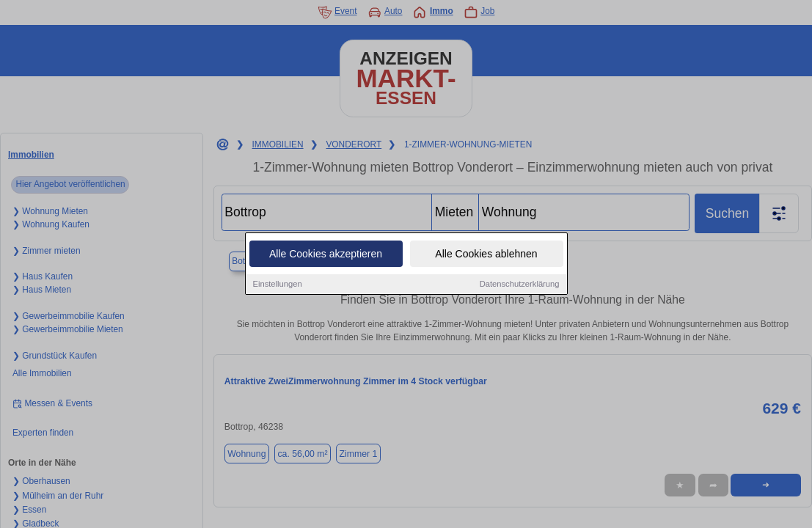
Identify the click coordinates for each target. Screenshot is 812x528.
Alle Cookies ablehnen (486, 254)
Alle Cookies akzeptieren (326, 254)
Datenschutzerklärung (520, 285)
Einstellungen (278, 285)
